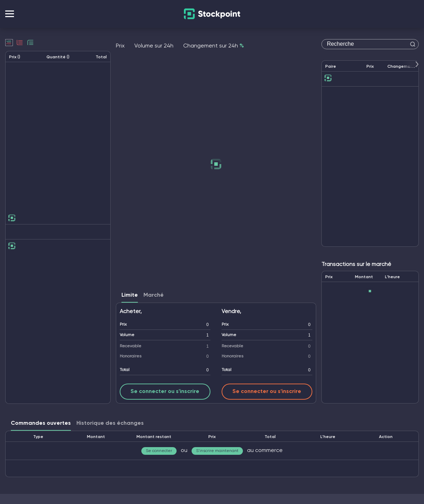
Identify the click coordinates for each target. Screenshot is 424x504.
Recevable (131, 346)
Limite (130, 295)
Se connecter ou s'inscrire (165, 392)
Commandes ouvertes (41, 423)
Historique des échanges (110, 423)
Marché (154, 295)
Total (125, 370)
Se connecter (159, 451)
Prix (123, 325)
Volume (127, 335)
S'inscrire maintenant (217, 451)
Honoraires (131, 356)
